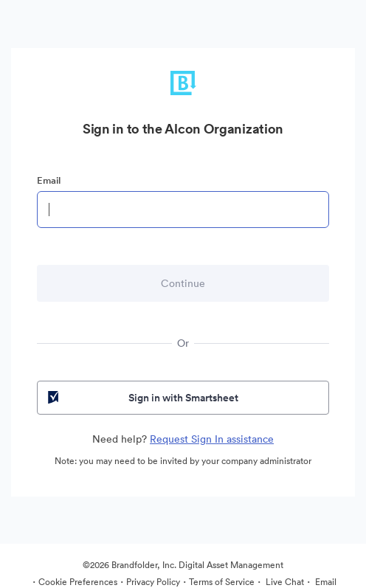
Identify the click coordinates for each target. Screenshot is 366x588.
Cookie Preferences (78, 582)
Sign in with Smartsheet (142, 398)
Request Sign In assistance (212, 439)
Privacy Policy (153, 582)
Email (49, 180)
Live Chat (284, 582)
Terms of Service (222, 582)
